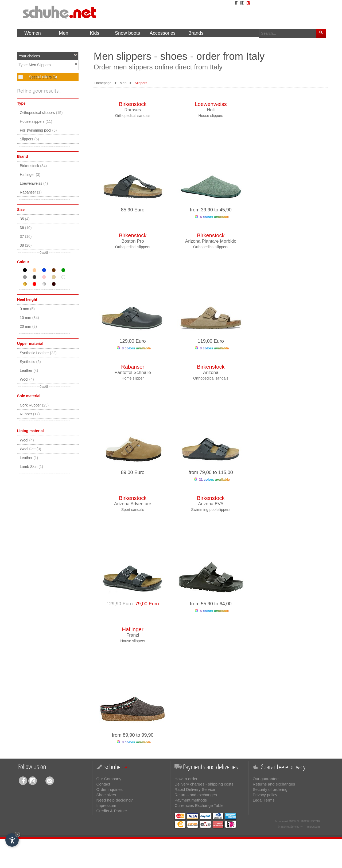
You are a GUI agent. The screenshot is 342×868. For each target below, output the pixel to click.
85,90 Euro (133, 210)
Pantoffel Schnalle (133, 372)
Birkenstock (33, 166)
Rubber (30, 414)
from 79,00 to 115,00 (211, 472)
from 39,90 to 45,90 (211, 210)
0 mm (27, 309)
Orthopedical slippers (41, 113)
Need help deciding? (115, 800)
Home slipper (133, 378)
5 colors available (212, 611)
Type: (24, 65)
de (242, 3)
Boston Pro (133, 241)
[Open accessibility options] (12, 840)
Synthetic (30, 362)
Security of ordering (270, 789)
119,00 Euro (211, 341)
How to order (186, 779)
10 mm (29, 318)
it (236, 3)
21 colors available (212, 480)
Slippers (29, 139)
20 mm (28, 326)
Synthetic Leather (38, 353)
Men (123, 83)
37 (26, 236)
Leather (29, 370)
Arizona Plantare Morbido (211, 241)
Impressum (106, 805)
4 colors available (212, 217)
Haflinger (30, 175)
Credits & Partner (112, 811)
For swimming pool (38, 130)
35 (25, 219)
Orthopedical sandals (133, 116)
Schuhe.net (281, 821)
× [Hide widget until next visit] (17, 834)
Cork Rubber (34, 405)
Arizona (211, 372)
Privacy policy (265, 795)
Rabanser (31, 192)
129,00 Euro (133, 341)
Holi (211, 110)
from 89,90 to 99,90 (133, 735)
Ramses (133, 110)
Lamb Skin (31, 467)
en (248, 3)
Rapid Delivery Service (195, 789)
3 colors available (134, 348)
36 (26, 228)
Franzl (133, 635)
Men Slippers (40, 65)
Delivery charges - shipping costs (204, 784)
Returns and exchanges (196, 795)
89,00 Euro (133, 472)
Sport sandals (133, 510)
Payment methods (191, 800)
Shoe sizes (106, 795)
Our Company (109, 779)
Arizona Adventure (133, 504)
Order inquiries (110, 789)
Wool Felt (30, 449)
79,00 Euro (146, 604)
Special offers (42, 77)
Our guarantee (266, 779)
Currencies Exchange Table (199, 805)
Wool (27, 379)
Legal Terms (264, 800)
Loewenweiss (34, 183)
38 (26, 245)
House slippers (36, 121)
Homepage (103, 83)
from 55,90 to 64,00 (211, 604)
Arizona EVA (211, 504)
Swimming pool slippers (211, 510)
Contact (103, 784)
